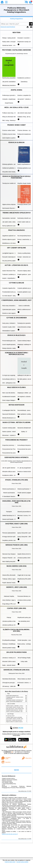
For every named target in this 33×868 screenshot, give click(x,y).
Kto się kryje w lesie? (10, 716)
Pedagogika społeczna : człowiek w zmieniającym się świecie (18, 697)
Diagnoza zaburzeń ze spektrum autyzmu (14, 722)
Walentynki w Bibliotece (9, 795)
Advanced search (5, 27)
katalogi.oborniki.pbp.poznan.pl (10, 834)
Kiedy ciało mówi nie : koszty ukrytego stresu (15, 709)
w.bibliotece (8, 752)
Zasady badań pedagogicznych (12, 696)
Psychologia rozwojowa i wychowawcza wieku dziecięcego (18, 700)
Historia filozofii (9, 699)
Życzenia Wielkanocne (9, 776)
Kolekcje (13, 27)
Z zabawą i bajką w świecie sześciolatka (14, 717)
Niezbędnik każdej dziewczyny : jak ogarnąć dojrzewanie (17, 710)
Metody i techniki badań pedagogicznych (14, 701)
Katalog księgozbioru (17, 19)
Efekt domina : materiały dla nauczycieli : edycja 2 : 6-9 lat (18, 720)
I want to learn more (10, 862)
